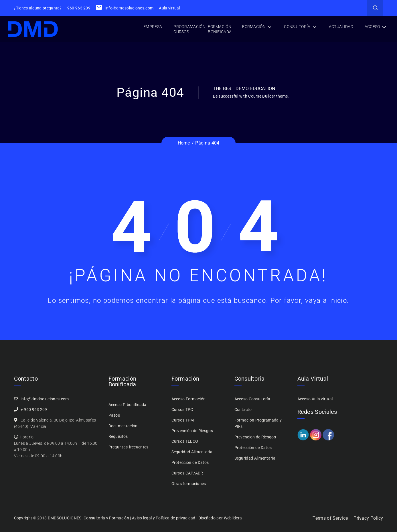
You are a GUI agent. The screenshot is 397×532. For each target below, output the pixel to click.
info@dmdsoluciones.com (125, 8)
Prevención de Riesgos (192, 431)
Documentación (123, 426)
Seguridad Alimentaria (192, 452)
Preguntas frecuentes (129, 447)
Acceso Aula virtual (315, 399)
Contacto (243, 410)
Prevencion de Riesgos (255, 437)
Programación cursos (189, 29)
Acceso (372, 27)
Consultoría (297, 27)
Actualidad (341, 27)
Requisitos (118, 436)
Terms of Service (330, 518)
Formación (254, 27)
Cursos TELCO (185, 441)
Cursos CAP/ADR (187, 473)
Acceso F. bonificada (128, 405)
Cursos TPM (183, 420)
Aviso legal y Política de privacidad (164, 518)
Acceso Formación (189, 399)
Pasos (114, 415)
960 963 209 (79, 8)
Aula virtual (169, 8)
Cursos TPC (182, 410)
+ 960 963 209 (34, 410)
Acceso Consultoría (252, 399)
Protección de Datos (190, 462)
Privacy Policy (368, 518)
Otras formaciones (189, 484)
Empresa (153, 27)
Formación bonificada (220, 29)
